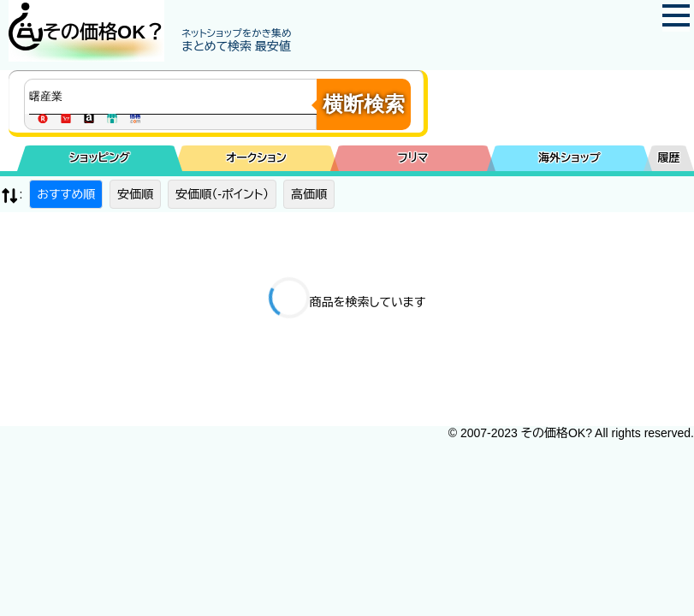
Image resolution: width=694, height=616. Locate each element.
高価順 (309, 194)
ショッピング (100, 158)
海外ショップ (569, 158)
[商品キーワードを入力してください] (175, 97)
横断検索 (364, 104)
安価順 (135, 194)
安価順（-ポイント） (222, 194)
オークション (256, 158)
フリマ (413, 158)
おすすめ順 (66, 194)
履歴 (669, 158)
